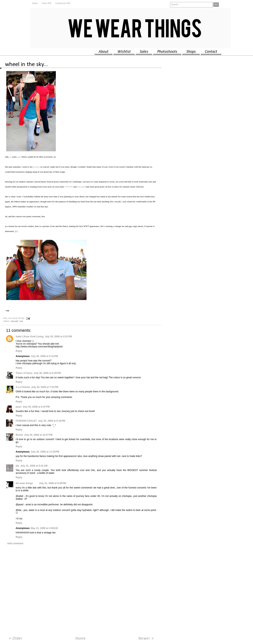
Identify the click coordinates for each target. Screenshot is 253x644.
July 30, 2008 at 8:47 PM (36, 407)
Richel (19, 435)
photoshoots (167, 52)
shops (191, 52)
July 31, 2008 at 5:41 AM (34, 466)
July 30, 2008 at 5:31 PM (44, 356)
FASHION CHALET (26, 421)
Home (35, 3)
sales (144, 52)
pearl (19, 407)
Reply (19, 351)
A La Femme (23, 387)
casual (14, 321)
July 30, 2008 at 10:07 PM (38, 435)
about (104, 52)
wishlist (124, 52)
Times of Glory (24, 373)
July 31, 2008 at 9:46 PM (53, 483)
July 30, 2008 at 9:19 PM (52, 421)
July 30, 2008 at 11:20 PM (45, 452)
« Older (16, 639)
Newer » (146, 639)
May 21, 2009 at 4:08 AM (44, 528)
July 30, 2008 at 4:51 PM (58, 337)
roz (21, 321)
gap (19, 157)
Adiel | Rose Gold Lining (30, 337)
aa (11, 157)
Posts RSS (47, 3)
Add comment (15, 543)
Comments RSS (63, 3)
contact (211, 52)
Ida (17, 466)
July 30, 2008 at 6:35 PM (47, 373)
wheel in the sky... (27, 65)
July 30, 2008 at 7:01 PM (45, 387)
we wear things (24, 483)
